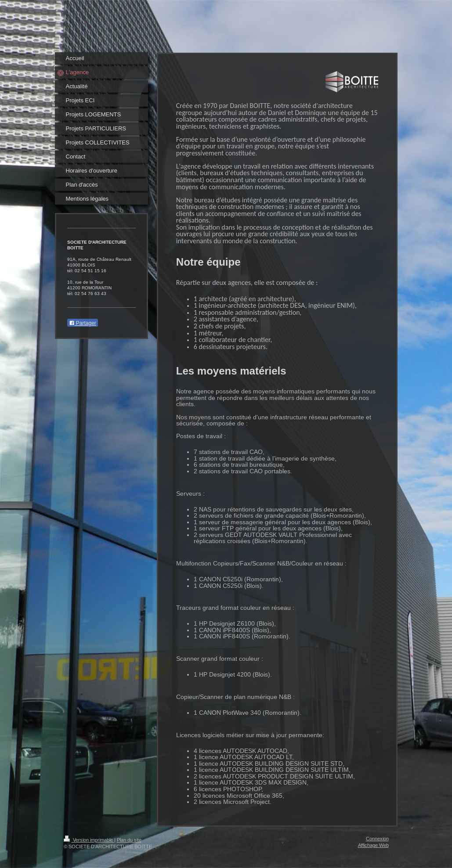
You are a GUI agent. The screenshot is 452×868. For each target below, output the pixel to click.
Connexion (377, 839)
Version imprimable (89, 840)
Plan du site (129, 840)
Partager (83, 323)
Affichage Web (373, 845)
